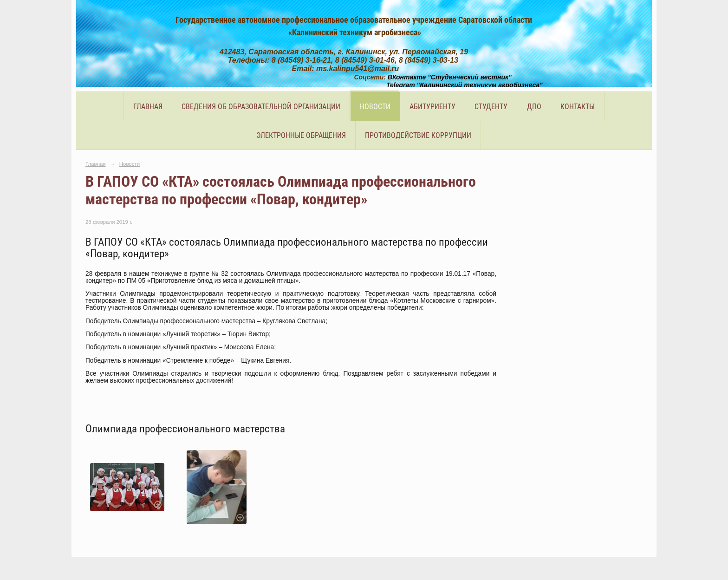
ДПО (534, 107)
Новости (375, 107)
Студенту (491, 107)
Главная (148, 107)
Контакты (578, 107)
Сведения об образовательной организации (261, 107)
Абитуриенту (432, 107)
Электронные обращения (301, 135)
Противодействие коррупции (418, 135)
